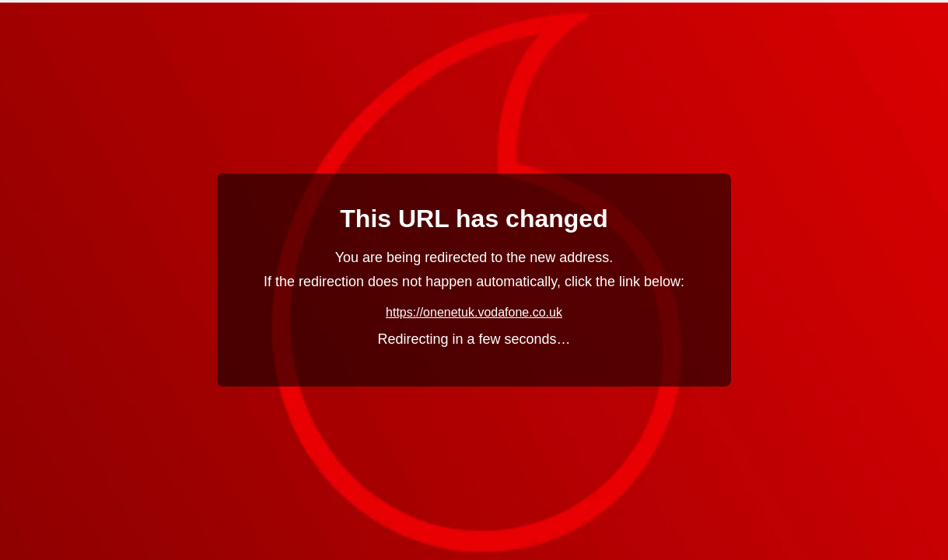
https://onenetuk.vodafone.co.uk (474, 312)
